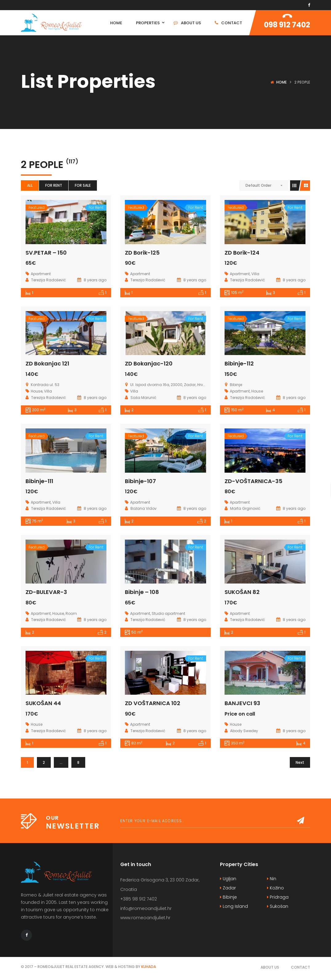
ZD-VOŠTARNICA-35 (253, 481)
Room (71, 613)
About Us (270, 967)
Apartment (41, 274)
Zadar (228, 888)
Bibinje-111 (39, 481)
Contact (301, 967)
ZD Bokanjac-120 (149, 363)
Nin (272, 879)
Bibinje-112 (239, 363)
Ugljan (228, 879)
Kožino (275, 888)
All (30, 185)
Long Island (234, 906)
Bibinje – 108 (142, 592)
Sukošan (278, 906)
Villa (255, 274)
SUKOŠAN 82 (242, 592)
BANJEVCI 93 (242, 703)
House (37, 391)
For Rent (54, 185)
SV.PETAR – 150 (46, 253)
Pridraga (278, 897)
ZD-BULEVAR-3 (46, 592)
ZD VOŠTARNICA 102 (153, 703)
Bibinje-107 (140, 481)
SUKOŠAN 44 (43, 703)
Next (300, 762)
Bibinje (228, 897)
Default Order (258, 185)
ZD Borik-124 (242, 253)
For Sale (83, 185)
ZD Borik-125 (142, 253)
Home (281, 82)
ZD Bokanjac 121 (47, 363)
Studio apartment (168, 613)
